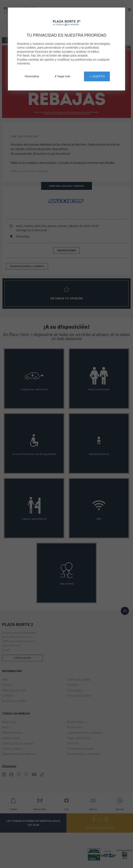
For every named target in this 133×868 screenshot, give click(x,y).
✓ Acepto (97, 76)
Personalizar (32, 76)
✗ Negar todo (62, 76)
